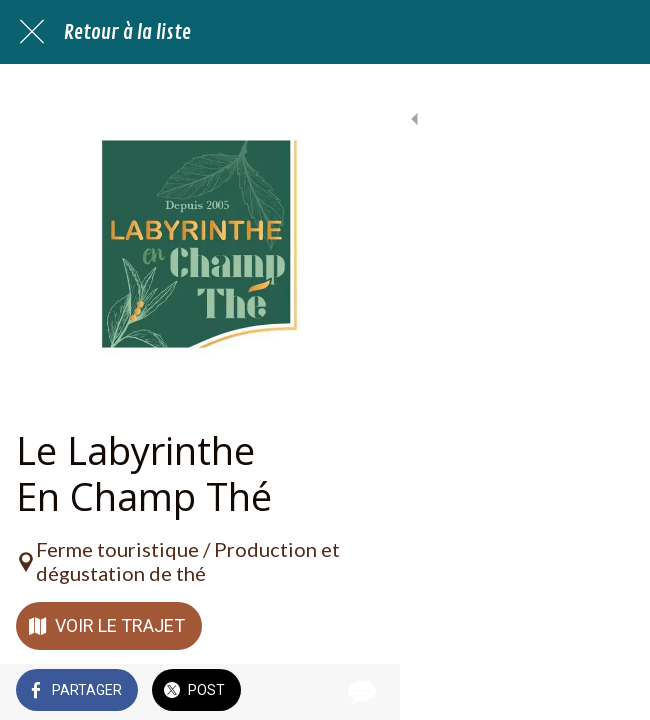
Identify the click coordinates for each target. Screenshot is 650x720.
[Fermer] (32, 32)
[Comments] (610, 692)
